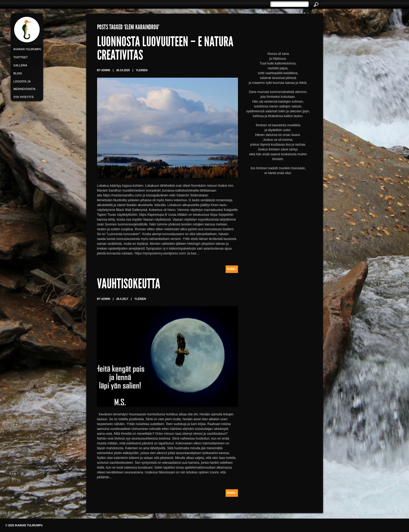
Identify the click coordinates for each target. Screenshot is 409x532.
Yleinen (142, 70)
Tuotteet (21, 57)
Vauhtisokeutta (129, 285)
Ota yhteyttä (24, 97)
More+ (232, 269)
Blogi (18, 73)
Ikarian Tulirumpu (27, 49)
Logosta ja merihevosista (24, 85)
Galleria (20, 65)
